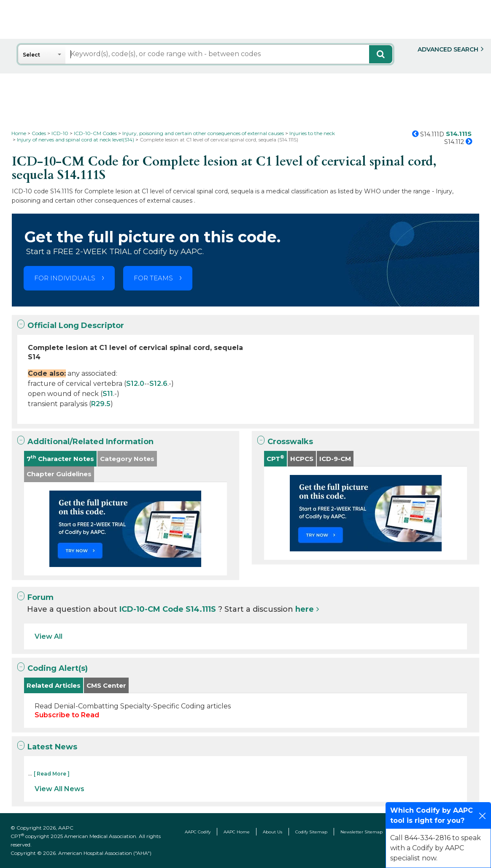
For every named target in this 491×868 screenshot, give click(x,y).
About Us (272, 832)
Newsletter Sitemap (362, 832)
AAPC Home (237, 832)
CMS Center (106, 685)
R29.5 (101, 404)
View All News (59, 789)
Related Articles (54, 685)
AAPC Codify (198, 832)
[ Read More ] (52, 774)
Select (31, 55)
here (305, 609)
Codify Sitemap (311, 832)
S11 (108, 394)
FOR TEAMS (153, 278)
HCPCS (302, 459)
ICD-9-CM (335, 459)
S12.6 (158, 384)
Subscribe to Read (67, 715)
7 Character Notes (60, 458)
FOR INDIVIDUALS (65, 278)
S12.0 (135, 384)
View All (49, 636)
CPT (275, 458)
